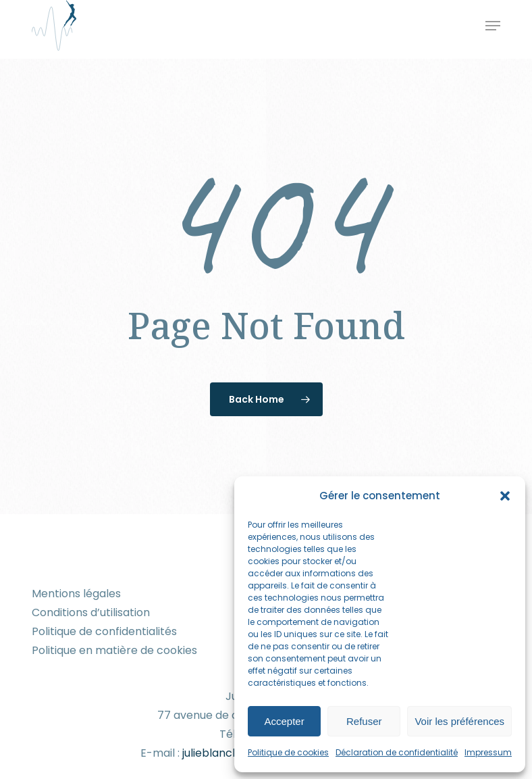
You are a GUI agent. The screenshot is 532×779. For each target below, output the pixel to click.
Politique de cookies (288, 752)
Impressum (488, 752)
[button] (505, 496)
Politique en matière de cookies (114, 650)
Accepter (285, 721)
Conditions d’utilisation (91, 612)
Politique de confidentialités (104, 631)
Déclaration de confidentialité (397, 752)
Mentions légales (76, 594)
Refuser (364, 721)
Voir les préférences (459, 721)
